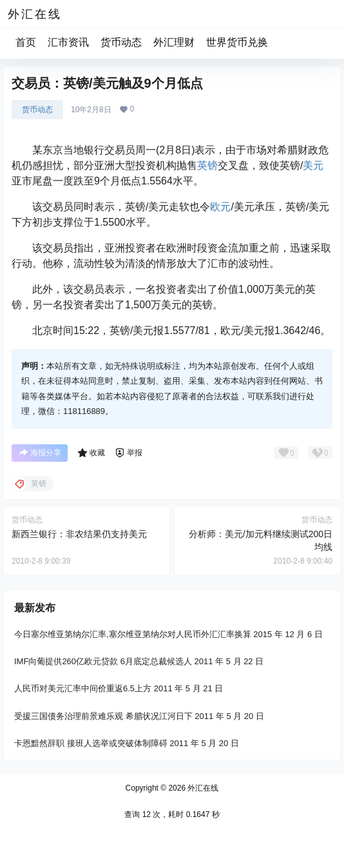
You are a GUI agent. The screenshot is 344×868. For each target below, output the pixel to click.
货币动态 (121, 42)
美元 (313, 165)
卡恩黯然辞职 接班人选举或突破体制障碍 (91, 743)
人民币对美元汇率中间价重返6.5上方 (83, 689)
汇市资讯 (68, 42)
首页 (26, 42)
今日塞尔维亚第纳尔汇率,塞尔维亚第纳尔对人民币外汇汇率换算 (133, 634)
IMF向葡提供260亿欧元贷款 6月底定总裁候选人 (103, 661)
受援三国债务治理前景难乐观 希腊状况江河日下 (103, 716)
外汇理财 (174, 42)
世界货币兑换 (237, 42)
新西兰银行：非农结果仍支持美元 (79, 534)
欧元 (220, 207)
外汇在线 (202, 788)
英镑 (207, 165)
